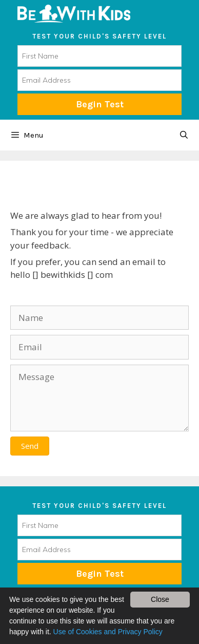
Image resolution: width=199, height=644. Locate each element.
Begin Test (99, 104)
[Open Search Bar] (184, 135)
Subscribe (99, 574)
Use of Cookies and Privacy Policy (108, 632)
